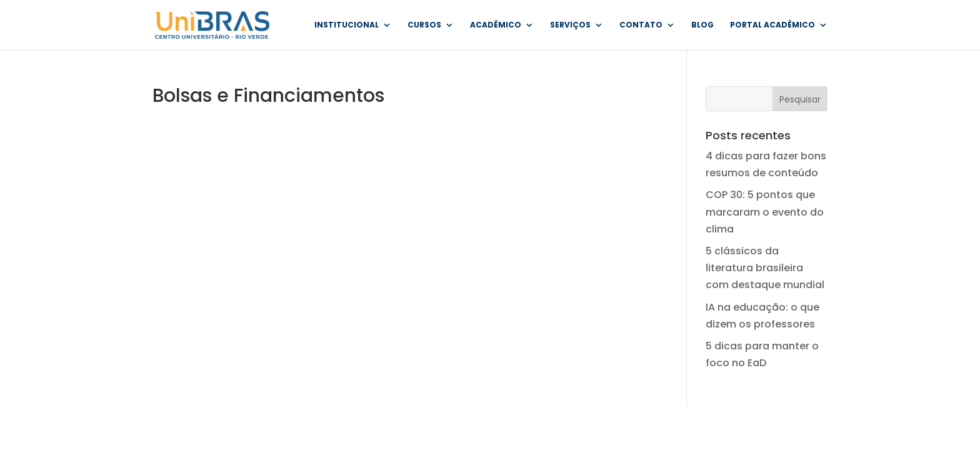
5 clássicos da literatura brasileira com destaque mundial (765, 268)
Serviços (570, 25)
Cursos (424, 25)
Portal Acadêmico (772, 25)
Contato (641, 25)
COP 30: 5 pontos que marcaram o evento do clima (765, 212)
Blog (702, 25)
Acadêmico (496, 25)
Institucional (347, 25)
